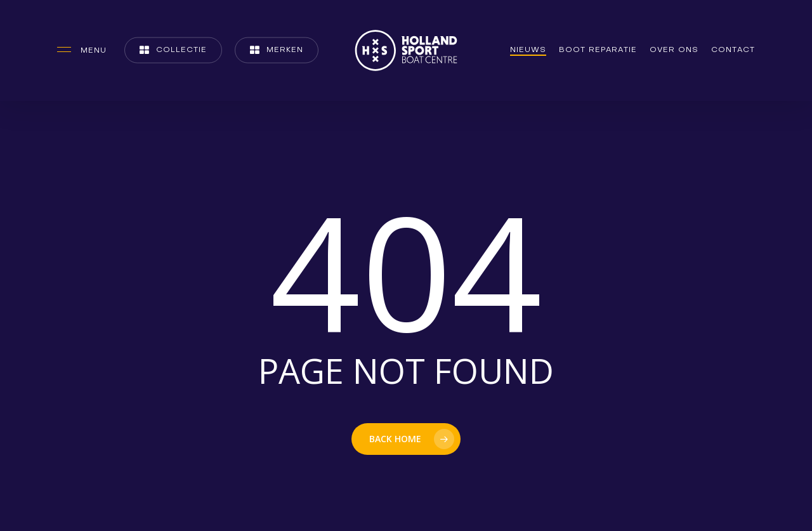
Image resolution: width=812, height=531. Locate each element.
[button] (82, 50)
